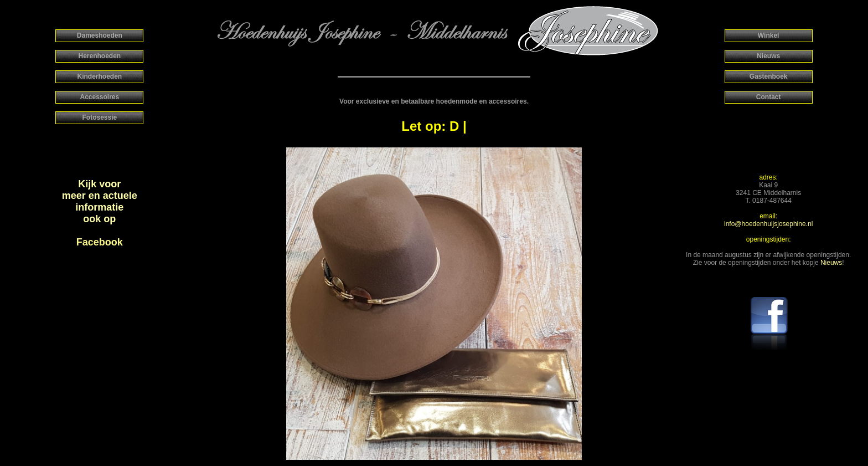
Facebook (100, 242)
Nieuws (831, 263)
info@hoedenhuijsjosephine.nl (768, 224)
